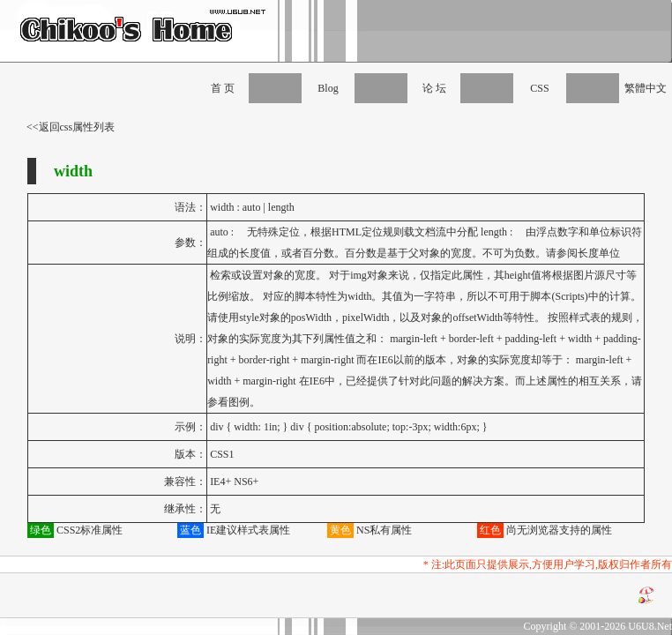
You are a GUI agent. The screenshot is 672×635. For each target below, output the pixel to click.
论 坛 (434, 88)
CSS (539, 88)
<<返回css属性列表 (71, 127)
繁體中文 (646, 88)
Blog (328, 88)
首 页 (223, 88)
